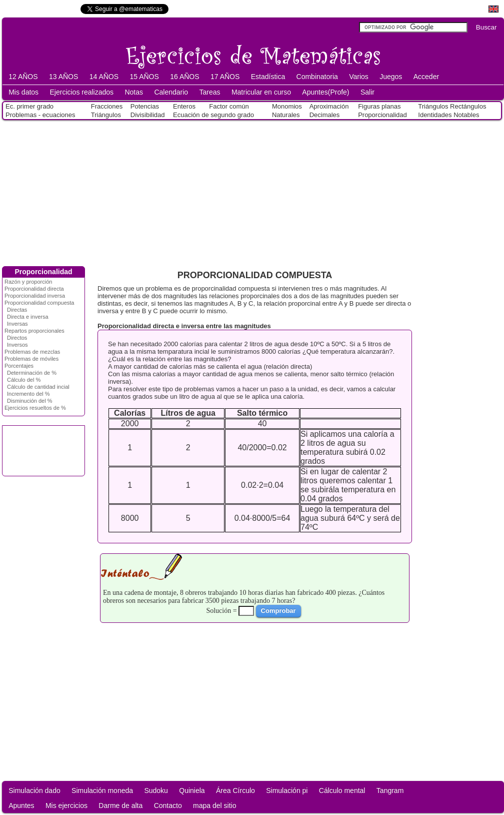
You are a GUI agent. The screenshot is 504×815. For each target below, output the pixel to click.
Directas (17, 310)
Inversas (17, 324)
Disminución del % (29, 401)
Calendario (171, 92)
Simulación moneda (102, 790)
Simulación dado (34, 790)
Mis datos (23, 92)
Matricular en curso (261, 92)
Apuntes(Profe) (325, 92)
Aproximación (329, 106)
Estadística (268, 77)
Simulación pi (287, 790)
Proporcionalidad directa (34, 289)
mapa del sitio (214, 805)
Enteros (184, 106)
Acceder (426, 77)
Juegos (391, 77)
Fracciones (107, 106)
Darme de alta (120, 805)
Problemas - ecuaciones (40, 115)
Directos (17, 338)
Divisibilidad (148, 115)
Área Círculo (235, 790)
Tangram (390, 790)
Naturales (286, 115)
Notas (134, 92)
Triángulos (106, 115)
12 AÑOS (23, 77)
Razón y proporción (28, 282)
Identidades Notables (448, 115)
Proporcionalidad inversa (35, 296)
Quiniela (192, 790)
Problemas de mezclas (32, 352)
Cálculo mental (342, 790)
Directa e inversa (28, 317)
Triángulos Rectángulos (452, 106)
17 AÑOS (225, 77)
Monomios (287, 106)
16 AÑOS (184, 77)
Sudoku (156, 790)
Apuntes (21, 805)
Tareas (210, 92)
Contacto (168, 805)
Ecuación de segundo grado (213, 115)
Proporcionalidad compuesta (39, 303)
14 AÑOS (104, 77)
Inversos (17, 345)
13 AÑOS (63, 77)
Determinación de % (32, 373)
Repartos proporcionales (34, 331)
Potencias (145, 106)
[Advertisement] (252, 191)
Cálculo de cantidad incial (38, 387)
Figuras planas (379, 106)
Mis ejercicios (66, 805)
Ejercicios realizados (81, 92)
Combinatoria (317, 77)
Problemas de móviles (31, 359)
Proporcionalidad (382, 115)
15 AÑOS (144, 77)
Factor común (229, 106)
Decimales (325, 115)
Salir (367, 92)
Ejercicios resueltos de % (35, 408)
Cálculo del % (24, 380)
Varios (359, 77)
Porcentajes (19, 366)
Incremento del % (28, 394)
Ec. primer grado (29, 106)
